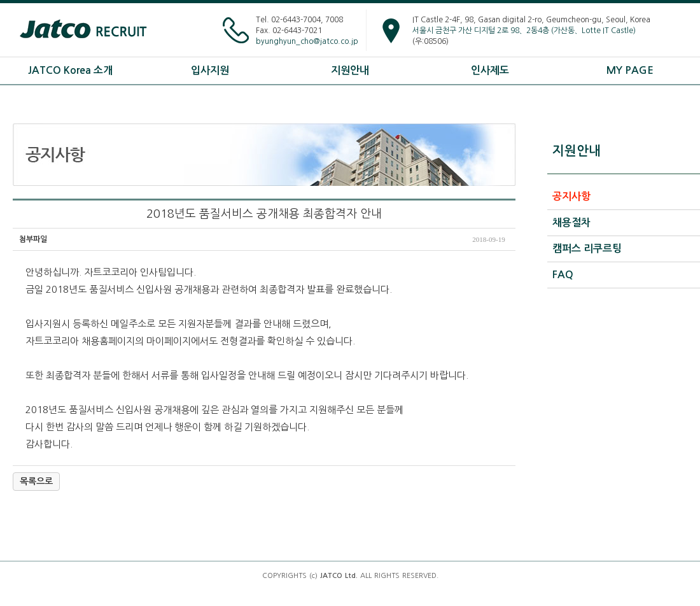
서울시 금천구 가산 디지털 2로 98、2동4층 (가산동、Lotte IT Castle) (524, 31)
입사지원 (210, 70)
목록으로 (36, 481)
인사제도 (490, 70)
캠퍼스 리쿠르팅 (587, 249)
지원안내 (350, 70)
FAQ (563, 275)
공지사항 (571, 196)
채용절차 (571, 222)
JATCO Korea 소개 (70, 70)
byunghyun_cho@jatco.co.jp (307, 41)
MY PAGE (630, 70)
